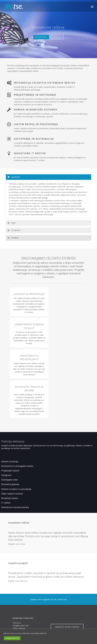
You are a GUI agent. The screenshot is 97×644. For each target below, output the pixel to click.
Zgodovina (14, 177)
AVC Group (43, 198)
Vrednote (13, 238)
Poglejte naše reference (18, 581)
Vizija (11, 223)
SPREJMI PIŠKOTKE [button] (12, 638)
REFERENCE (41, 37)
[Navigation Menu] (92, 7)
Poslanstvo (14, 230)
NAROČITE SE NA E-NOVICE (67, 627)
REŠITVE (57, 37)
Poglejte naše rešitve (17, 544)
